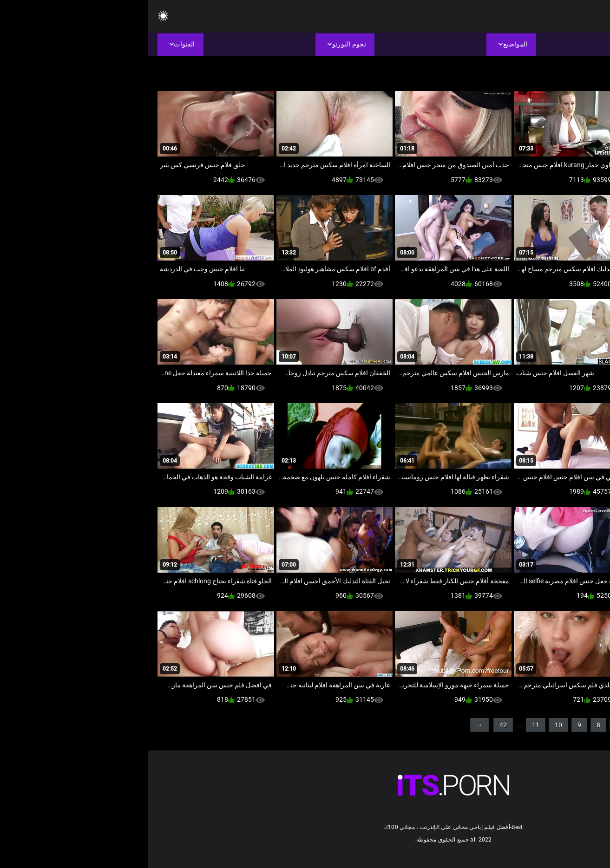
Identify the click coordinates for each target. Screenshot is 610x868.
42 (355, 725)
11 (387, 725)
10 (410, 725)
